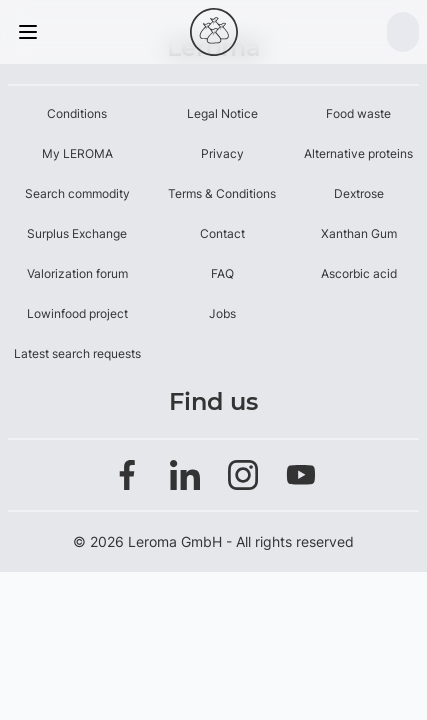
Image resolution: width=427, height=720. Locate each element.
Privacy (222, 153)
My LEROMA (77, 153)
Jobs (222, 313)
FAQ (222, 273)
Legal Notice (222, 113)
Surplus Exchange (77, 233)
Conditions (77, 113)
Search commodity (77, 193)
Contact (222, 233)
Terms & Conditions (222, 193)
